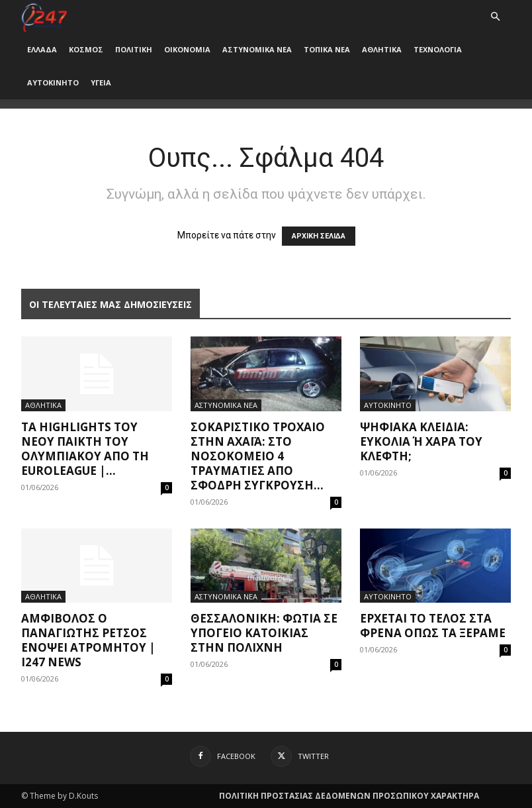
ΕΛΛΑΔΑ (42, 49)
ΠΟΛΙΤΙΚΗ (134, 49)
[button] (495, 17)
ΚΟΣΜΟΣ (86, 49)
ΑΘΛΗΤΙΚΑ (382, 49)
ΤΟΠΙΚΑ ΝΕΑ (327, 49)
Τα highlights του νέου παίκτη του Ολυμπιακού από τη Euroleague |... (85, 449)
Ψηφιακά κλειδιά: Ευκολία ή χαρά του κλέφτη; (421, 441)
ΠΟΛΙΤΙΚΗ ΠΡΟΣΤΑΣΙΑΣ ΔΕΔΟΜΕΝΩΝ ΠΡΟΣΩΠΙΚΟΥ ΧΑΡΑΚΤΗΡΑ (349, 796)
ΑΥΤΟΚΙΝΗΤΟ (53, 82)
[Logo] (44, 16)
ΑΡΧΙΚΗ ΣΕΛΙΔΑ (319, 236)
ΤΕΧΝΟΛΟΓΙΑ (438, 49)
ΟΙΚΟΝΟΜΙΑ (187, 49)
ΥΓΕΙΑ (101, 82)
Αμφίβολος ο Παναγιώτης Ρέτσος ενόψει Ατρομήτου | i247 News (88, 640)
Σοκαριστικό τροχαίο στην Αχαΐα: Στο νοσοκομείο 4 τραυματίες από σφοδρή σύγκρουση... (258, 456)
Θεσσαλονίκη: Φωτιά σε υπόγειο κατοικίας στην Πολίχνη (264, 633)
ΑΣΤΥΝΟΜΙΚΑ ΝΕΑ (257, 49)
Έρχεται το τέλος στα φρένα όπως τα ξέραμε (433, 626)
